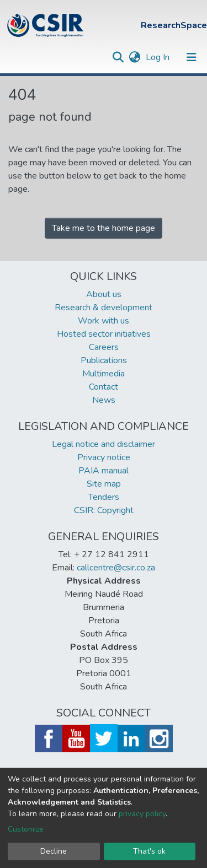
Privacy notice (104, 457)
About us (104, 294)
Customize (26, 829)
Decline (54, 851)
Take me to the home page (104, 228)
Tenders (104, 497)
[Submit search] (118, 57)
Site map (104, 484)
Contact (104, 387)
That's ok (149, 851)
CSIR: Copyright (104, 510)
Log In (159, 57)
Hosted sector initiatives (104, 334)
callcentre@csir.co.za (116, 568)
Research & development (104, 308)
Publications (104, 360)
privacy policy (142, 814)
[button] (134, 57)
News (104, 400)
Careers (104, 347)
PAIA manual (104, 471)
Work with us (104, 321)
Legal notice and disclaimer (104, 444)
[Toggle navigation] (192, 57)
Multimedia (104, 374)
